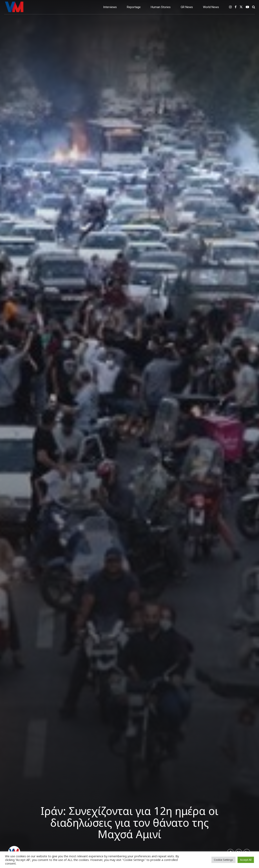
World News (211, 7)
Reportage (134, 7)
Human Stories (161, 7)
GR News (187, 7)
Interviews (110, 7)
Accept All (246, 860)
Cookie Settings (223, 860)
